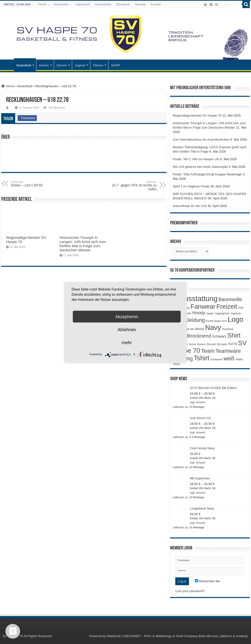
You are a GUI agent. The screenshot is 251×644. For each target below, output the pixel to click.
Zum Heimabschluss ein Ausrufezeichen (201, 140)
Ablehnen (127, 329)
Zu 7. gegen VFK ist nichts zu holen (132, 186)
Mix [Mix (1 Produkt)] (193, 329)
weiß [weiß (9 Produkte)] (229, 359)
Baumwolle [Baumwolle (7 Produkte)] (230, 299)
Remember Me (207, 581)
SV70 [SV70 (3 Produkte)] (233, 344)
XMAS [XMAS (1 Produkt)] (239, 359)
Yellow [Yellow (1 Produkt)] (176, 364)
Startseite (8, 65)
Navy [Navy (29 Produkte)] (213, 328)
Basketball (24, 65)
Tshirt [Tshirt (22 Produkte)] (201, 358)
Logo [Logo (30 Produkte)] (236, 319)
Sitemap (140, 4)
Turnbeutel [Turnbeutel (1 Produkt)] (217, 359)
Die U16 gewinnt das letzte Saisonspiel (200, 167)
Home (8, 86)
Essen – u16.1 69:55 (36, 184)
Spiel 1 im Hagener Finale (191, 186)
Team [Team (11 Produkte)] (208, 351)
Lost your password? (190, 591)
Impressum (83, 4)
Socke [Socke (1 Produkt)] (192, 344)
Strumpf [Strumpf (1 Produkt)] (211, 344)
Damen (62, 65)
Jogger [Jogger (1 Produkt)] (210, 313)
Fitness (98, 65)
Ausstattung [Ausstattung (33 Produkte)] (198, 298)
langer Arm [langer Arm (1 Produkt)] (221, 321)
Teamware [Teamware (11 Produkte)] (228, 351)
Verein (42, 4)
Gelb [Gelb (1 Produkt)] (241, 308)
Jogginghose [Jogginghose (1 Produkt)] (222, 313)
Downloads (61, 4)
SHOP (116, 65)
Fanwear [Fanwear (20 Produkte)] (203, 306)
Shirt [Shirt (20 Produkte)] (234, 335)
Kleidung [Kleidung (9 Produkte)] (195, 320)
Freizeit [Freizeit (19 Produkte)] (227, 306)
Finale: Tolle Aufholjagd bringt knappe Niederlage (207, 174)
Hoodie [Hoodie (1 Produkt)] (187, 313)
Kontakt (156, 4)
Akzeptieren (127, 316)
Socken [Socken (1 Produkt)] (201, 344)
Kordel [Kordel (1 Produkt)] (209, 321)
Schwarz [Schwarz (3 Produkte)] (219, 336)
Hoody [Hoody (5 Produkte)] (199, 313)
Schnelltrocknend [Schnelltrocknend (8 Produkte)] (192, 336)
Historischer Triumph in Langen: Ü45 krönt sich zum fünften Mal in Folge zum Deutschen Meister (83, 244)
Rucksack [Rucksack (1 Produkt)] (228, 329)
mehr (127, 342)
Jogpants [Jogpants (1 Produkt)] (236, 313)
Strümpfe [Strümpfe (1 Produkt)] (222, 344)
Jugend (80, 65)
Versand (201, 402)
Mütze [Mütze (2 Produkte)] (200, 329)
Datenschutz (103, 4)
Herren (44, 65)
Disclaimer (123, 4)
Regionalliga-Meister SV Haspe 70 (197, 115)
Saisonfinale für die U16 (189, 206)
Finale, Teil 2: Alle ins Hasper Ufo (196, 159)
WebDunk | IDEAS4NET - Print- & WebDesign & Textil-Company (152, 636)
